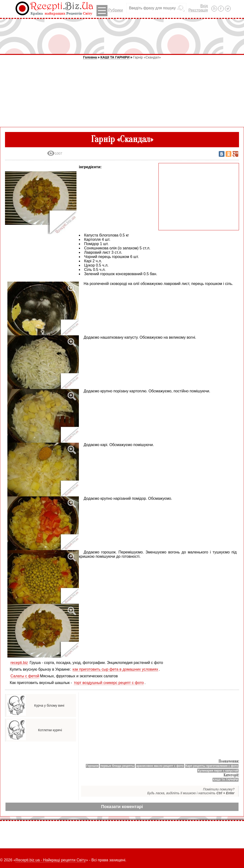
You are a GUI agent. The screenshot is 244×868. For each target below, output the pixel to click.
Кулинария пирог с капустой (218, 771)
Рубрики (110, 11)
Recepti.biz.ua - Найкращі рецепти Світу (51, 860)
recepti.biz (19, 663)
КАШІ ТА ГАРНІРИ (115, 57)
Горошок (92, 766)
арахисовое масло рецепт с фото (160, 766)
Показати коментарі (122, 807)
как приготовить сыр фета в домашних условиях (115, 669)
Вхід (204, 6)
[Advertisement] (122, 36)
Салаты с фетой (25, 676)
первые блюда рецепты (117, 766)
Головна (90, 57)
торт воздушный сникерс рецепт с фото (109, 683)
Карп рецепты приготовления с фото (212, 766)
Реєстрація (198, 10)
